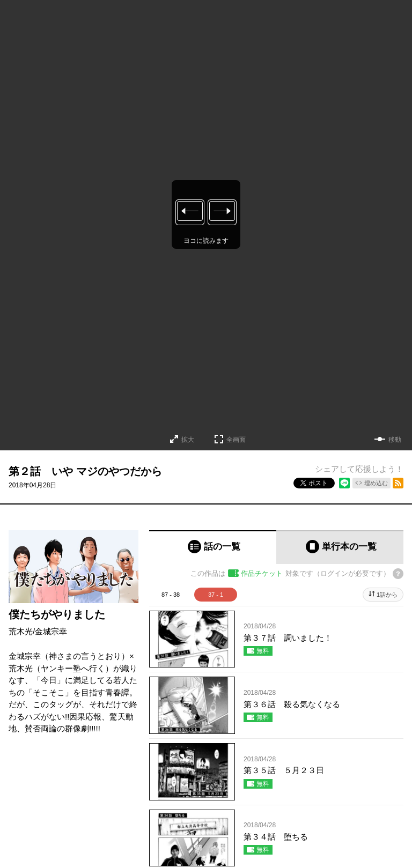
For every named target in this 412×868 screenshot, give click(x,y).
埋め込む (376, 483)
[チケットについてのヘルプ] (398, 574)
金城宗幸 (51, 631)
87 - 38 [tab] (171, 595)
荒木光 (21, 631)
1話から (387, 595)
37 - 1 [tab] (216, 595)
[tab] (213, 547)
